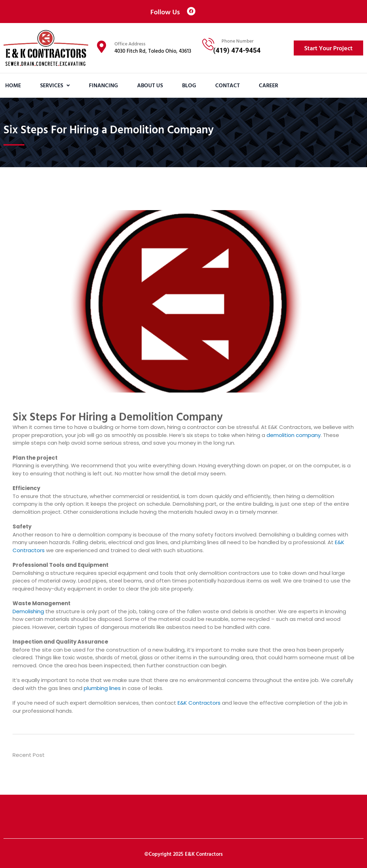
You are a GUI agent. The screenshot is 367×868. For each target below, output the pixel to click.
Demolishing (28, 611)
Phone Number (238, 41)
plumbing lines (102, 688)
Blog (189, 85)
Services (55, 85)
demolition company (294, 435)
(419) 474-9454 (237, 50)
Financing (103, 85)
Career (268, 85)
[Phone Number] (208, 44)
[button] (55, 85)
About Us (150, 85)
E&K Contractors (199, 703)
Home (13, 85)
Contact (227, 85)
